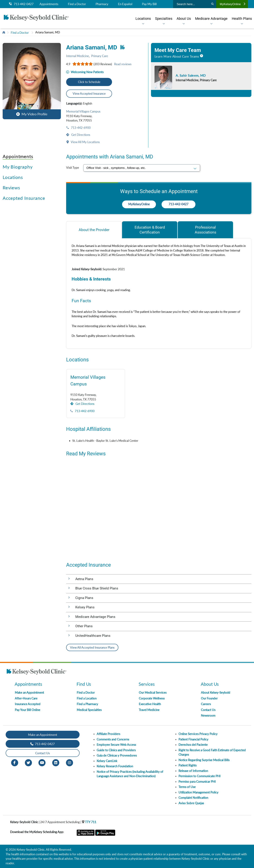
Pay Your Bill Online (28, 710)
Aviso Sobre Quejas (191, 803)
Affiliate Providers (108, 734)
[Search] (212, 4)
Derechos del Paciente (193, 745)
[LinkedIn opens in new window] (56, 762)
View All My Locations (85, 142)
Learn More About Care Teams (177, 56)
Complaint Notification (193, 798)
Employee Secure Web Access (116, 745)
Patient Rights (188, 765)
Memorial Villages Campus (83, 111)
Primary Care (100, 56)
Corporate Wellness (152, 698)
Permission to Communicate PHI (199, 776)
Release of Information (193, 771)
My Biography (18, 167)
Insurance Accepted (28, 704)
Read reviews (123, 64)
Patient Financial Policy (193, 739)
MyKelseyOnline (232, 4)
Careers (206, 704)
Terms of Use (187, 787)
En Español (125, 4)
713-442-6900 (80, 128)
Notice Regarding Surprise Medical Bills (204, 760)
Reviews (11, 188)
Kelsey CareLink (107, 761)
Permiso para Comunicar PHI (197, 782)
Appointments (49, 4)
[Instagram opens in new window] (69, 762)
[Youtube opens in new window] (42, 762)
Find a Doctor (77, 4)
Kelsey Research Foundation (115, 766)
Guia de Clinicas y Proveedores (117, 755)
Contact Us (208, 710)
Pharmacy (102, 4)
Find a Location (87, 698)
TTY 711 (89, 822)
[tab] (94, 230)
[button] (32, 81)
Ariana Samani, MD (48, 32)
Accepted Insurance (24, 198)
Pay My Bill (149, 4)
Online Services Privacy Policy (198, 734)
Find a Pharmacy (87, 704)
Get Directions (80, 135)
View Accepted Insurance (89, 94)
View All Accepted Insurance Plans (92, 647)
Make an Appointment (29, 693)
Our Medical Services (153, 693)
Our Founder (209, 698)
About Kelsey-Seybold (216, 693)
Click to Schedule (89, 82)
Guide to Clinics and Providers (116, 750)
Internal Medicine (78, 56)
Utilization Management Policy (198, 792)
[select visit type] (142, 168)
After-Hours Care (26, 698)
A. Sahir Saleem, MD (191, 75)
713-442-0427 (21, 4)
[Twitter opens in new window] (28, 762)
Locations (13, 177)
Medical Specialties (89, 710)
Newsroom (208, 715)
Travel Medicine (149, 710)
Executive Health (150, 704)
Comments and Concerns (113, 739)
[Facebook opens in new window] (15, 762)
